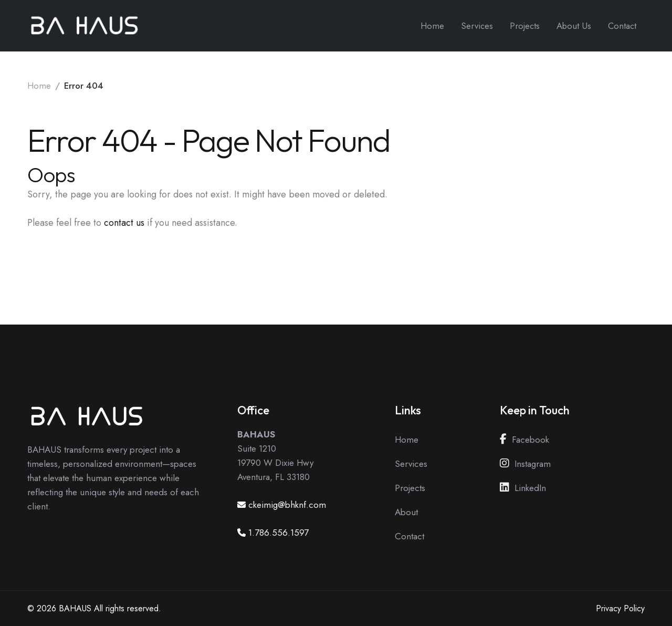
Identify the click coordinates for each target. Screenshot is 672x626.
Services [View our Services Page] (411, 464)
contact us (124, 223)
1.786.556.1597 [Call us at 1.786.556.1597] (279, 533)
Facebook (524, 440)
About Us (574, 26)
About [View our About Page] (406, 512)
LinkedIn (523, 488)
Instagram (525, 464)
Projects (525, 26)
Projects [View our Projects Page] (410, 488)
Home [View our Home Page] (407, 440)
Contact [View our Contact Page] (409, 536)
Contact (622, 26)
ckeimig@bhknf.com (287, 505)
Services (477, 26)
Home (432, 26)
